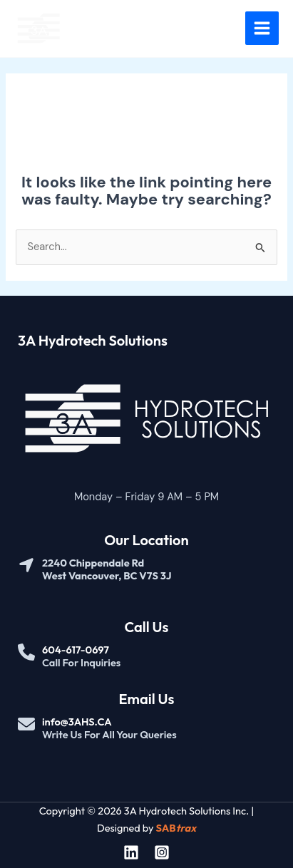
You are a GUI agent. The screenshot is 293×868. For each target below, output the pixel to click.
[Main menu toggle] (262, 28)
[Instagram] (162, 852)
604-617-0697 (76, 650)
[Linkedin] (131, 852)
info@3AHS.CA (77, 722)
